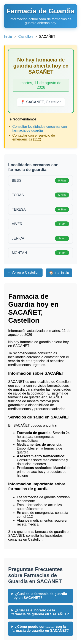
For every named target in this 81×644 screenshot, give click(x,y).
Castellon (26, 37)
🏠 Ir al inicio (59, 273)
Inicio (8, 37)
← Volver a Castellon (23, 272)
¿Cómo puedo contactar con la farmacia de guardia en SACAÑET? (40, 629)
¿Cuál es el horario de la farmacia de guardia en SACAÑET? (40, 612)
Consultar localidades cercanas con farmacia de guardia (40, 129)
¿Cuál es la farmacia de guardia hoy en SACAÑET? (39, 596)
